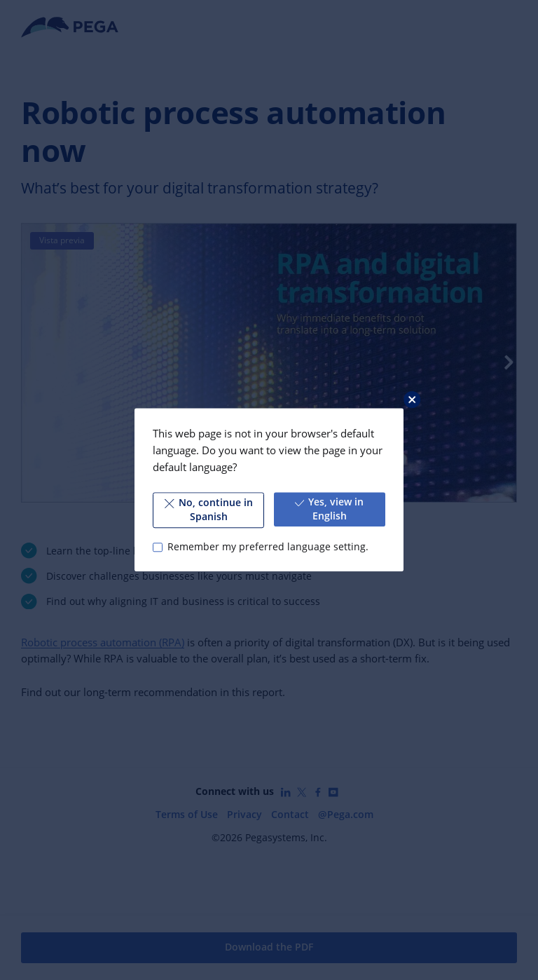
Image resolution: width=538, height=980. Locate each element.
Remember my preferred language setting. (268, 547)
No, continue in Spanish (208, 510)
